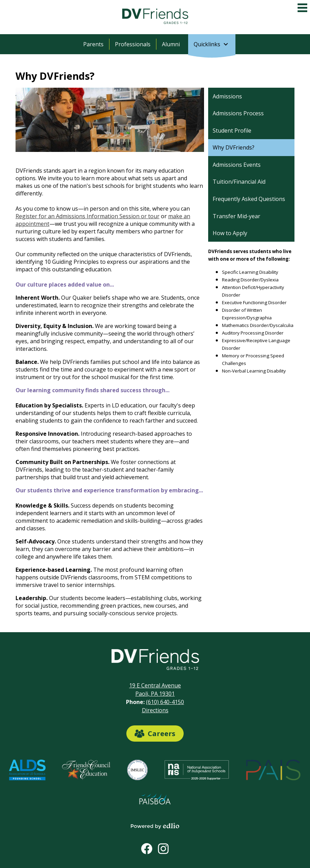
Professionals (133, 44)
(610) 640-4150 (165, 702)
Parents (93, 44)
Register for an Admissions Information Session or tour (88, 216)
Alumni (171, 44)
